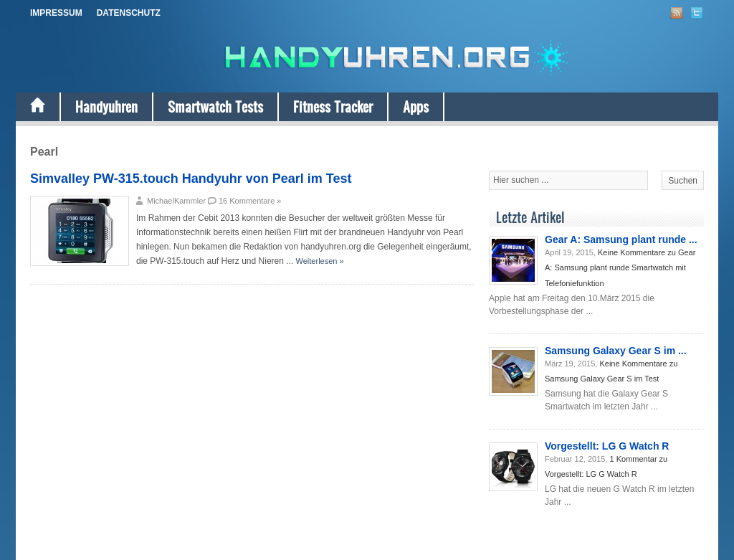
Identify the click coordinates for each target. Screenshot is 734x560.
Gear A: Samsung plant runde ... (621, 239)
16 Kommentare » (250, 201)
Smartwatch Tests (215, 106)
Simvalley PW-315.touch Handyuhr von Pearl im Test (191, 179)
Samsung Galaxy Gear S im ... (616, 351)
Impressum (56, 13)
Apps (416, 106)
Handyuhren (106, 106)
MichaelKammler (176, 201)
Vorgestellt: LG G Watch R (607, 446)
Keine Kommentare (620, 268)
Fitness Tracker (333, 106)
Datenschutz (129, 13)
